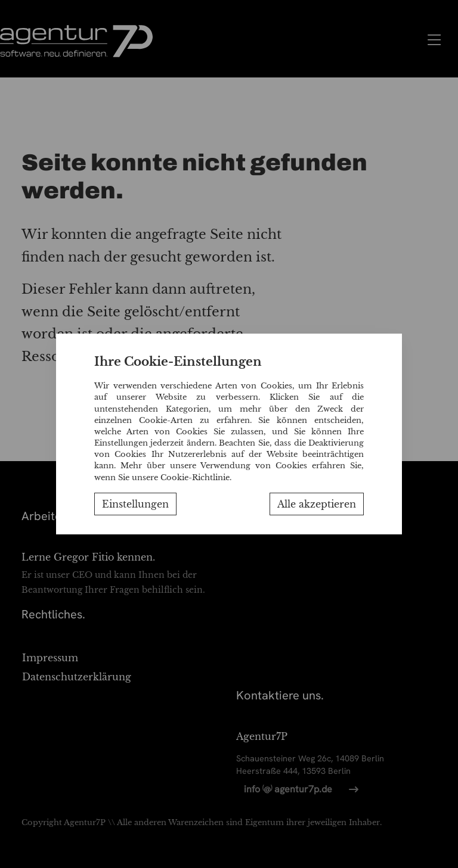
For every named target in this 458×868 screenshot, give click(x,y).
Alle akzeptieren (317, 504)
